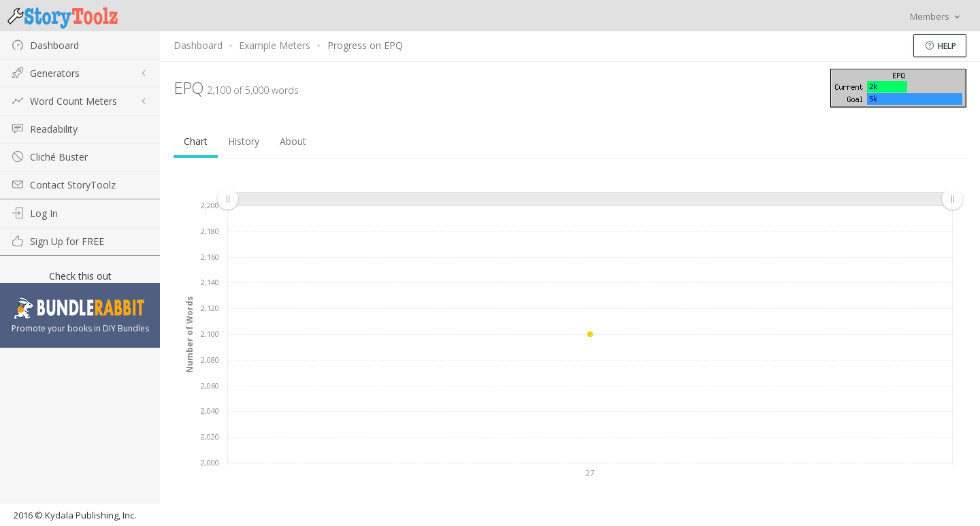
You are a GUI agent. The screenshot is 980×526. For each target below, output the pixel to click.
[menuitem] (590, 199)
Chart (196, 141)
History (244, 141)
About (293, 141)
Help (941, 46)
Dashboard (198, 45)
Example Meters (275, 45)
